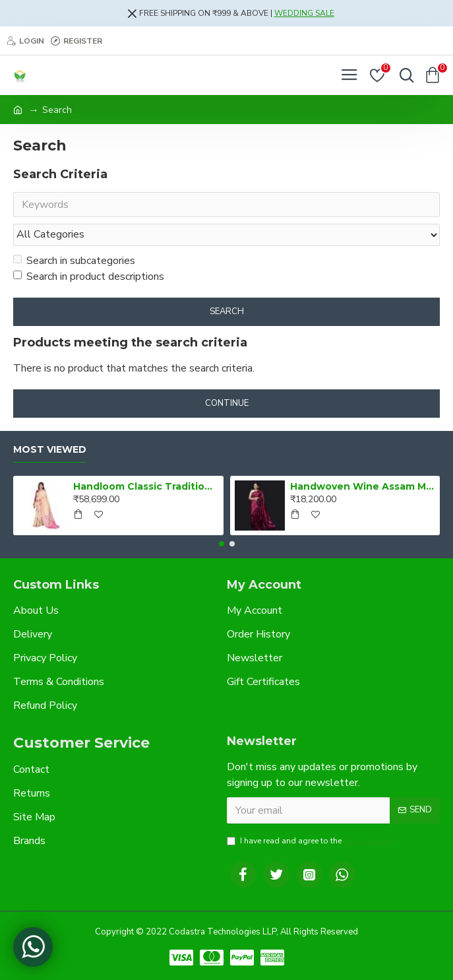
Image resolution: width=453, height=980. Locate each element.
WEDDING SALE (304, 13)
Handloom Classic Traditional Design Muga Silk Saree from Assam (146, 486)
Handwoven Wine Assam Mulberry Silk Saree (363, 486)
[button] (222, 544)
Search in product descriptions (89, 277)
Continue (227, 403)
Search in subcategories (74, 261)
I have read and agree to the (312, 841)
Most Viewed (50, 450)
